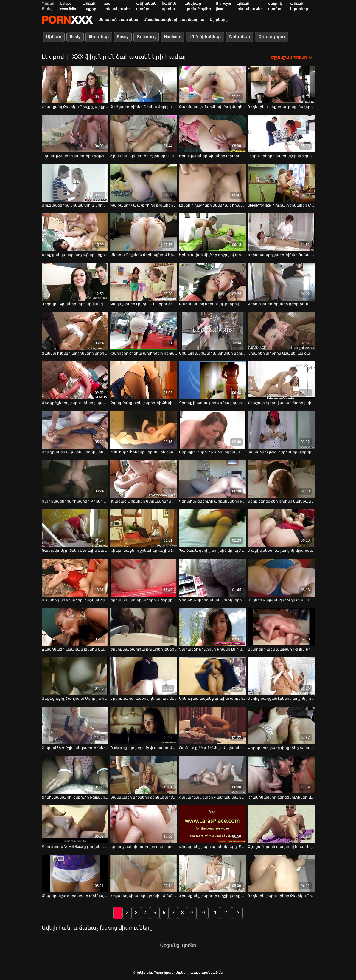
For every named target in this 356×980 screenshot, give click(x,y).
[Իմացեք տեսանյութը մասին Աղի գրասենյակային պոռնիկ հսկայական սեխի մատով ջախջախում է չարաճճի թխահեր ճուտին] (75, 429)
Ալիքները (219, 20)
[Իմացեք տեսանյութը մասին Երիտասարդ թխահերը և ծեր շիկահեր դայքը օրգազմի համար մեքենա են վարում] (144, 577)
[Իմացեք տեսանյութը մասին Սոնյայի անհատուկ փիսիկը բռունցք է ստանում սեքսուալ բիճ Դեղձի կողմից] (213, 330)
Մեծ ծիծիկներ (205, 37)
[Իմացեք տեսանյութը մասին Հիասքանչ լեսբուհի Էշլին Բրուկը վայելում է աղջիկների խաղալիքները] (144, 133)
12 (226, 912)
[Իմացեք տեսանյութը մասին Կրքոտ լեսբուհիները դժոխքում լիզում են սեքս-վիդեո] (281, 281)
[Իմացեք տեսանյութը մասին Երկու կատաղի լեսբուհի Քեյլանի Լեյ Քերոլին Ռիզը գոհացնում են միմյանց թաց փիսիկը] (75, 774)
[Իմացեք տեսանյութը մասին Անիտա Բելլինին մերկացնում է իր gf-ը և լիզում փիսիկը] (144, 232)
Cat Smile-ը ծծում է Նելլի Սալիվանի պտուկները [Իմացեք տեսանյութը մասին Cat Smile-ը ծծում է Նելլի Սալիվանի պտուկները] (213, 748)
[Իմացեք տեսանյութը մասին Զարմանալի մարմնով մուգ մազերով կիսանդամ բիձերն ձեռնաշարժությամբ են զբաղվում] (213, 84)
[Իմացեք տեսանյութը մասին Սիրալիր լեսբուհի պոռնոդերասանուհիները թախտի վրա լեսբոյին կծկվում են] (213, 429)
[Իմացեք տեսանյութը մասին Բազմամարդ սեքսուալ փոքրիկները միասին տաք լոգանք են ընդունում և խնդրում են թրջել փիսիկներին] (213, 281)
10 (202, 912)
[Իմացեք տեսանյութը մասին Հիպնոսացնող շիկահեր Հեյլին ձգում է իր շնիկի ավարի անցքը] (144, 528)
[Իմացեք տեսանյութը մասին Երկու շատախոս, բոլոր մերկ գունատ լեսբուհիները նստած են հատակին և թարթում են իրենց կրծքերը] (144, 824)
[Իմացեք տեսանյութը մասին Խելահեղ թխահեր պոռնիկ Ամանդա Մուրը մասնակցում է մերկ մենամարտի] (144, 873)
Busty (75, 37)
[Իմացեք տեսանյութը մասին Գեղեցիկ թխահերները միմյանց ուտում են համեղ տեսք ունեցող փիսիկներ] (75, 281)
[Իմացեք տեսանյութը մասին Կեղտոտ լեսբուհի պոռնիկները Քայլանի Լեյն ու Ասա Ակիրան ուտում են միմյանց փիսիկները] (213, 478)
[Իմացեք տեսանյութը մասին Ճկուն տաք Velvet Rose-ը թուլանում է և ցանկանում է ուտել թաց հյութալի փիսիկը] (75, 824)
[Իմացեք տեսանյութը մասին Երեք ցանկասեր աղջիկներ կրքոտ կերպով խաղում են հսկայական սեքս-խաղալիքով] (75, 232)
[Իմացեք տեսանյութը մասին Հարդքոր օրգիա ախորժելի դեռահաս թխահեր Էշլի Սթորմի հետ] (144, 330)
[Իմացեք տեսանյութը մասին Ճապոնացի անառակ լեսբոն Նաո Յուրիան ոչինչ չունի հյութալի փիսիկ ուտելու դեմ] (75, 626)
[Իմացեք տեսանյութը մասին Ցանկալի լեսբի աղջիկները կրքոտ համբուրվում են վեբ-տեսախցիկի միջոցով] (75, 330)
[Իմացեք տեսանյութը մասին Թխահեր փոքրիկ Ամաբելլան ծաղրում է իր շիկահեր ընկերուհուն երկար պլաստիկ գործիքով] (281, 330)
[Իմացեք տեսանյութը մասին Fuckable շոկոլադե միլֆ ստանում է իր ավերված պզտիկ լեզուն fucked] (144, 725)
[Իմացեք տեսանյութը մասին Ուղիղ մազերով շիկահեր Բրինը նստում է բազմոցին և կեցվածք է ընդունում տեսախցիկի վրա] (75, 478)
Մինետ (54, 37)
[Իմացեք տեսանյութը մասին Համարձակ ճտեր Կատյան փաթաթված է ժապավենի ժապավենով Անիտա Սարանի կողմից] (213, 774)
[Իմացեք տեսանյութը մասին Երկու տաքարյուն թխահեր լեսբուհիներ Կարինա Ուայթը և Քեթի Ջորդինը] (144, 626)
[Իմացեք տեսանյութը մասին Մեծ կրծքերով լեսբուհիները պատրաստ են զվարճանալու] (75, 380)
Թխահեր (98, 37)
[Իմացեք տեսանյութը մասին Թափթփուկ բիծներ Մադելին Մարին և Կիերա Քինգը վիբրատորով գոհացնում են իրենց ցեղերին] (75, 528)
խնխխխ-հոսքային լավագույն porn (67, 20)
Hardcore (172, 37)
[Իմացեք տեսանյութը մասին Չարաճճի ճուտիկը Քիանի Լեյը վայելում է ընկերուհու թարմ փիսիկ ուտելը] (213, 626)
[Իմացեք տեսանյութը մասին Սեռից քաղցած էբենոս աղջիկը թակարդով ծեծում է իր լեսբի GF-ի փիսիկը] (281, 676)
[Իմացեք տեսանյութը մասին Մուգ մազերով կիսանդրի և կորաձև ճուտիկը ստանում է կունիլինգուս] (75, 183)
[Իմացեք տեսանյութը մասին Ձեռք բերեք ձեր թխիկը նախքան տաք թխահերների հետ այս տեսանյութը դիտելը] (281, 478)
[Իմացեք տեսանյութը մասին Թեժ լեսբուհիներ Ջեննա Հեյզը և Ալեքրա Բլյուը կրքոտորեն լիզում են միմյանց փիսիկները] (144, 84)
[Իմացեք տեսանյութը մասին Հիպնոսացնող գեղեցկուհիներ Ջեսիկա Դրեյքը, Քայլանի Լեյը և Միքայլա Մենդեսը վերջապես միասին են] (281, 774)
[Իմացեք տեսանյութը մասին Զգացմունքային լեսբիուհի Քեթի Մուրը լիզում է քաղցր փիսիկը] (144, 380)
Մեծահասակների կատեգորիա (174, 20)
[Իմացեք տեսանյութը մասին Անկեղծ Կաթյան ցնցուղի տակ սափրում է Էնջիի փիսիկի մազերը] (281, 577)
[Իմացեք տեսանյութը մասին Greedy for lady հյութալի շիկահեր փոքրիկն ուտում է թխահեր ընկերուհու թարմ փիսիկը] (281, 183)
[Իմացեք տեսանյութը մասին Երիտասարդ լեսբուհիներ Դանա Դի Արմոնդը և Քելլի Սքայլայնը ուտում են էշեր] (281, 232)
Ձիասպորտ (271, 37)
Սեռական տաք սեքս (118, 20)
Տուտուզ (146, 37)
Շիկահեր (239, 37)
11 (214, 912)
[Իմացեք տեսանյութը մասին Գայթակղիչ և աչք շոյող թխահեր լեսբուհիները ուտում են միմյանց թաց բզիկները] (144, 183)
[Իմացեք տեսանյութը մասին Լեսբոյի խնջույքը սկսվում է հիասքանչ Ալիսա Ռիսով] (213, 183)
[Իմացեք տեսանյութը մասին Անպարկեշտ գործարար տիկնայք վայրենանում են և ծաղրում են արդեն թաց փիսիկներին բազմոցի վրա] (75, 873)
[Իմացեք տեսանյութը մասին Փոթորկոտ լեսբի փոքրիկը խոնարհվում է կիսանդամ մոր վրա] (281, 725)
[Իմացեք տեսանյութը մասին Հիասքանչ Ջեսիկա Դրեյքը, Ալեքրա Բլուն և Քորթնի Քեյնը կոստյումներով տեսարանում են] (75, 84)
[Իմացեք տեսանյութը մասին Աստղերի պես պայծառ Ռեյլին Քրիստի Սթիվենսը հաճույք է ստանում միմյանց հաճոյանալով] (281, 626)
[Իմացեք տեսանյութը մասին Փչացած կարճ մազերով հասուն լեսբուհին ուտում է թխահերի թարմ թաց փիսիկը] (281, 824)
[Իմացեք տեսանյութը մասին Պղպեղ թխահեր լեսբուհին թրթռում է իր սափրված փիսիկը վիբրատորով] (75, 133)
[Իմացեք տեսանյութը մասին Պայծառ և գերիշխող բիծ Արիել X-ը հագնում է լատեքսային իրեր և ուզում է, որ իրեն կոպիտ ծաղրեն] (213, 528)
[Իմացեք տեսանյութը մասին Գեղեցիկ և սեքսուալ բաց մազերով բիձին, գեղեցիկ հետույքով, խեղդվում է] (281, 84)
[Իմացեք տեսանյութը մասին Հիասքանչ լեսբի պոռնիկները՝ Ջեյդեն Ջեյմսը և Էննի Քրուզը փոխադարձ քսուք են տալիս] (213, 824)
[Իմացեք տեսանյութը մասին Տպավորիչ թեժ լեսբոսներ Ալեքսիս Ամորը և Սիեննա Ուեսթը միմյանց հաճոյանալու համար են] (281, 429)
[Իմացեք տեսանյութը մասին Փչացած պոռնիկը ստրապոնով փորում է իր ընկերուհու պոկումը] (144, 478)
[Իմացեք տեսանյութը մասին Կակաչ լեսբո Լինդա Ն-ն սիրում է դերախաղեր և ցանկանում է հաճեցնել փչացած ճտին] (144, 281)
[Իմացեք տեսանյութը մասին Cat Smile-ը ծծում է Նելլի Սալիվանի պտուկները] (213, 725)
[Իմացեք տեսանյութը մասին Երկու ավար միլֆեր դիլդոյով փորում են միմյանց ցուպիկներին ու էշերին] (213, 232)
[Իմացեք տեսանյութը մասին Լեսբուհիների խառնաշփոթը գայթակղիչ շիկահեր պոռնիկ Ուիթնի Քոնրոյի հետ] (281, 133)
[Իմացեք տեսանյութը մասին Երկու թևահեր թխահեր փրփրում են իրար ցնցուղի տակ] (213, 133)
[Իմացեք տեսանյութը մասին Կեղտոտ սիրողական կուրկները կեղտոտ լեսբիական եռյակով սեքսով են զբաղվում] (213, 577)
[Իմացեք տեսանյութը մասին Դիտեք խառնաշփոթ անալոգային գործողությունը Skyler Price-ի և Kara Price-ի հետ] (213, 380)
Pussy (122, 37)
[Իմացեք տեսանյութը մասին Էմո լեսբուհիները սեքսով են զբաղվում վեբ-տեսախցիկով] (144, 429)
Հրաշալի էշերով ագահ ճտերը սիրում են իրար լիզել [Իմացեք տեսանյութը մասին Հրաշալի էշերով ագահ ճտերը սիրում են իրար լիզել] (281, 402)
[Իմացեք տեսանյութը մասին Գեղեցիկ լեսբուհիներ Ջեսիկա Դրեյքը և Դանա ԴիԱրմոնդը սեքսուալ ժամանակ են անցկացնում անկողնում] (281, 873)
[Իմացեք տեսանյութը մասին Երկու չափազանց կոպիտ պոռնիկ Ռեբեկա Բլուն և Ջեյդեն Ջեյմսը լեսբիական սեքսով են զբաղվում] (213, 676)
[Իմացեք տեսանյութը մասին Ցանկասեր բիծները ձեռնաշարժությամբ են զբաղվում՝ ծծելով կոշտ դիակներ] (144, 774)
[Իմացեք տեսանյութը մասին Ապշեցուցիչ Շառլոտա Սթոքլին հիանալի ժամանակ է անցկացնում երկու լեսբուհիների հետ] (75, 676)
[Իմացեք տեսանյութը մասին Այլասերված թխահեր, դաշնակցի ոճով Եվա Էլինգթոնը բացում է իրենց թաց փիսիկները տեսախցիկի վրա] (75, 577)
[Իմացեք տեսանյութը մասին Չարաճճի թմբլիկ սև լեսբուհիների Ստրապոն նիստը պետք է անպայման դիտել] (75, 725)
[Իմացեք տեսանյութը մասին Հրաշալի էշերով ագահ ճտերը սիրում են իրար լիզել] (281, 380)
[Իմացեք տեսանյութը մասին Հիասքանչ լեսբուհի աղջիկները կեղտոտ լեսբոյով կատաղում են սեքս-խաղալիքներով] (213, 873)
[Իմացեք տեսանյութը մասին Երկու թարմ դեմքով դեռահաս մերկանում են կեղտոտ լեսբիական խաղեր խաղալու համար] (144, 676)
